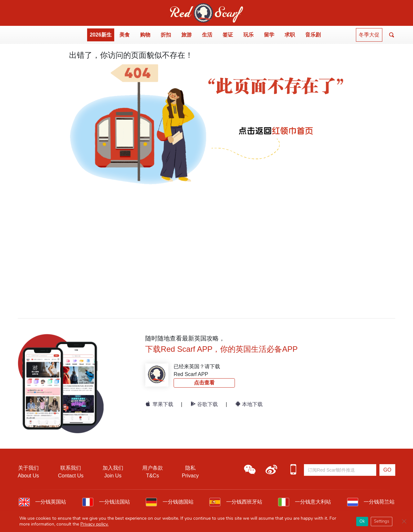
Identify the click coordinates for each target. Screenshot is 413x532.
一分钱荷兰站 (371, 502)
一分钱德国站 (169, 502)
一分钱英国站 (42, 502)
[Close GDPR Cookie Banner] (404, 521)
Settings (382, 521)
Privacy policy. (94, 524)
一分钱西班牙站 (236, 502)
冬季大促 (369, 35)
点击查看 (204, 383)
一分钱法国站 (106, 502)
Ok (362, 521)
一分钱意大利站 (304, 502)
